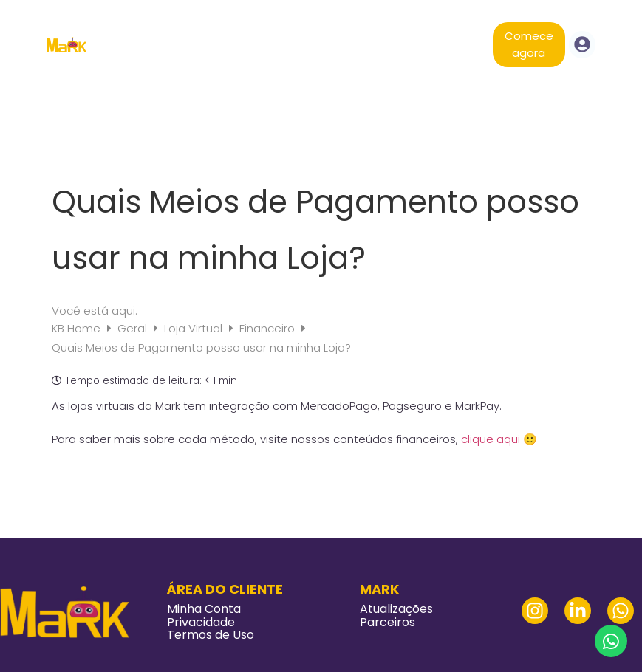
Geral (134, 328)
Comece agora (529, 44)
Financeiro (269, 328)
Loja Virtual (195, 328)
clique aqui (491, 439)
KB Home (78, 328)
